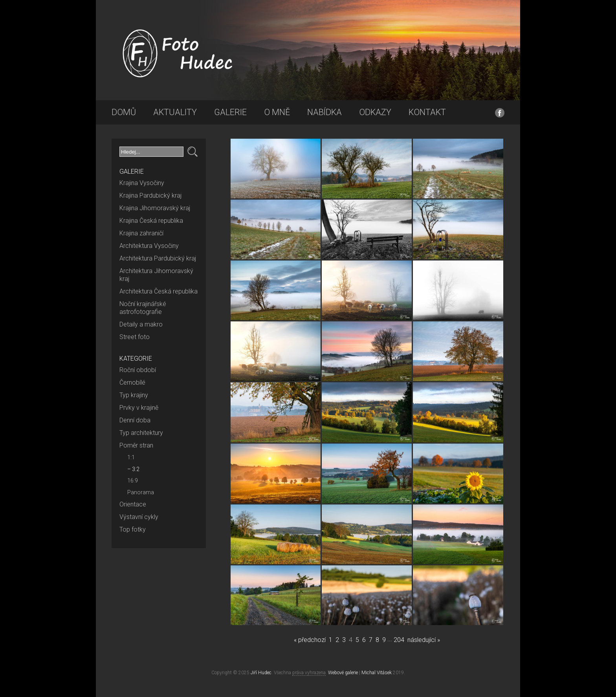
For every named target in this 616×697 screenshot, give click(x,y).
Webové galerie (343, 673)
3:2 (136, 469)
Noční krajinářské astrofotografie (143, 308)
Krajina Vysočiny (142, 183)
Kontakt (427, 112)
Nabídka (324, 112)
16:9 (133, 481)
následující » (424, 640)
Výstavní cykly (139, 517)
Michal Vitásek (377, 673)
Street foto (135, 337)
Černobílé (132, 382)
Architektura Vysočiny (149, 246)
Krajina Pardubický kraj (150, 195)
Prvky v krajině (139, 408)
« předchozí (310, 640)
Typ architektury (141, 433)
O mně (277, 112)
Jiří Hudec (261, 673)
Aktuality (175, 112)
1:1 (131, 457)
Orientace (133, 504)
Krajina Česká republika (151, 221)
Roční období (138, 370)
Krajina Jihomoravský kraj (155, 208)
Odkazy (375, 112)
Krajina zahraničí (141, 233)
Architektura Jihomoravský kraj (156, 275)
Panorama (141, 492)
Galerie (230, 112)
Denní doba (135, 420)
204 (399, 640)
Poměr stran (136, 445)
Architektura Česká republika (159, 291)
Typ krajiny (134, 395)
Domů (124, 112)
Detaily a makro (141, 324)
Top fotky (133, 529)
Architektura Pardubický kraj (158, 258)
